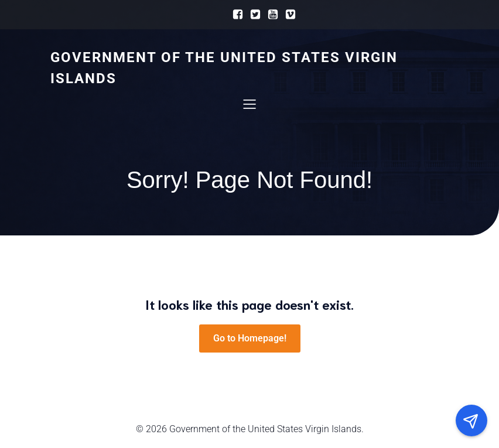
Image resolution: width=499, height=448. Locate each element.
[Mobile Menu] (249, 104)
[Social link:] (235, 15)
